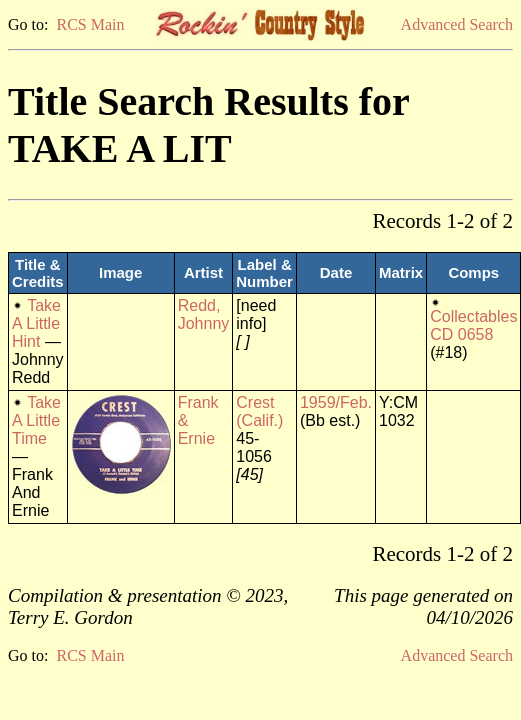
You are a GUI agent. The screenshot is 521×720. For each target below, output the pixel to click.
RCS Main (90, 24)
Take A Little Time (36, 420)
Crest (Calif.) (259, 411)
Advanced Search (457, 24)
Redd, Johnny (204, 314)
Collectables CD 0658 (473, 325)
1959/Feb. (336, 402)
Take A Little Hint (36, 323)
